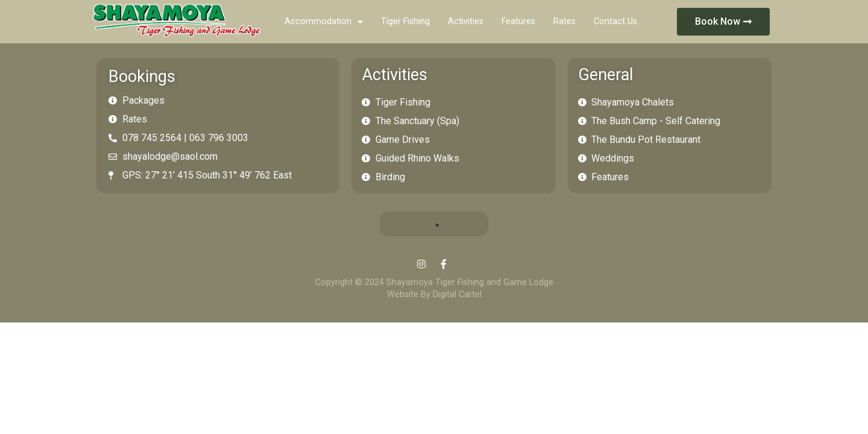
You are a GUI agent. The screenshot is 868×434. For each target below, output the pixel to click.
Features (518, 21)
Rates (565, 21)
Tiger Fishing (405, 21)
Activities (466, 21)
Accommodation (324, 22)
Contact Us (615, 21)
